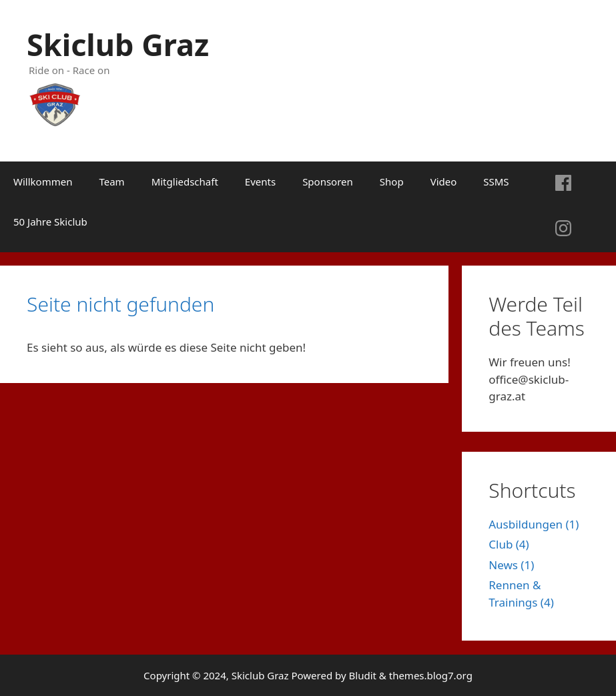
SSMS (496, 182)
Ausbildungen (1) (534, 524)
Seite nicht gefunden (120, 304)
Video (444, 182)
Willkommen (43, 182)
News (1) (511, 565)
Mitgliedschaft (185, 182)
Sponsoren (328, 182)
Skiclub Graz (118, 44)
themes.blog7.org (431, 675)
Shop (392, 182)
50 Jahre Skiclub (50, 222)
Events (260, 182)
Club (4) (509, 544)
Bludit (363, 675)
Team (111, 182)
